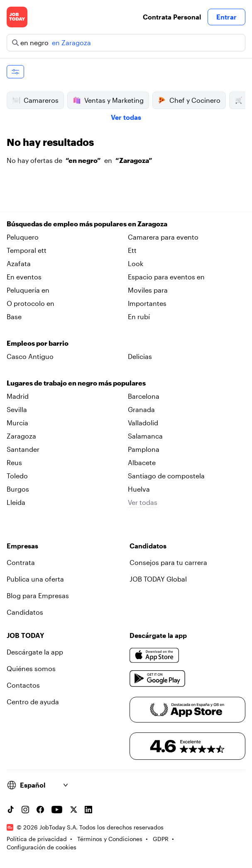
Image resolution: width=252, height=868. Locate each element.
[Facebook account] (40, 810)
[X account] (73, 810)
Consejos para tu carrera (168, 562)
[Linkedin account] (88, 810)
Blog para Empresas (38, 595)
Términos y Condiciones (110, 839)
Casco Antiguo (30, 356)
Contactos (23, 685)
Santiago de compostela (166, 476)
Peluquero (23, 237)
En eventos (24, 277)
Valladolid (143, 423)
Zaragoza (21, 436)
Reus (14, 462)
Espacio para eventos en (166, 277)
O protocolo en (31, 303)
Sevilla (17, 409)
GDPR (161, 839)
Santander (23, 449)
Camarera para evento (163, 237)
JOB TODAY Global (158, 579)
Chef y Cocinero (189, 100)
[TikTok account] (10, 810)
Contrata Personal (172, 17)
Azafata (19, 263)
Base (14, 316)
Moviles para (148, 290)
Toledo (17, 476)
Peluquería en (28, 290)
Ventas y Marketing (108, 100)
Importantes (147, 303)
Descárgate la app (35, 652)
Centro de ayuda (33, 702)
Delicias (140, 356)
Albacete (142, 462)
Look (136, 263)
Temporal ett (27, 250)
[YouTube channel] (57, 810)
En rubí (139, 316)
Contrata (21, 562)
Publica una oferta (35, 579)
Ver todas (126, 117)
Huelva (139, 489)
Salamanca (145, 436)
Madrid (18, 396)
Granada (141, 409)
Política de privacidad (37, 839)
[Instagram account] (25, 810)
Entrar (226, 17)
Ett (132, 250)
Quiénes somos (31, 668)
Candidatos (25, 612)
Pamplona (144, 449)
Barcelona (144, 396)
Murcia (17, 423)
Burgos (18, 489)
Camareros (35, 100)
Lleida (16, 502)
